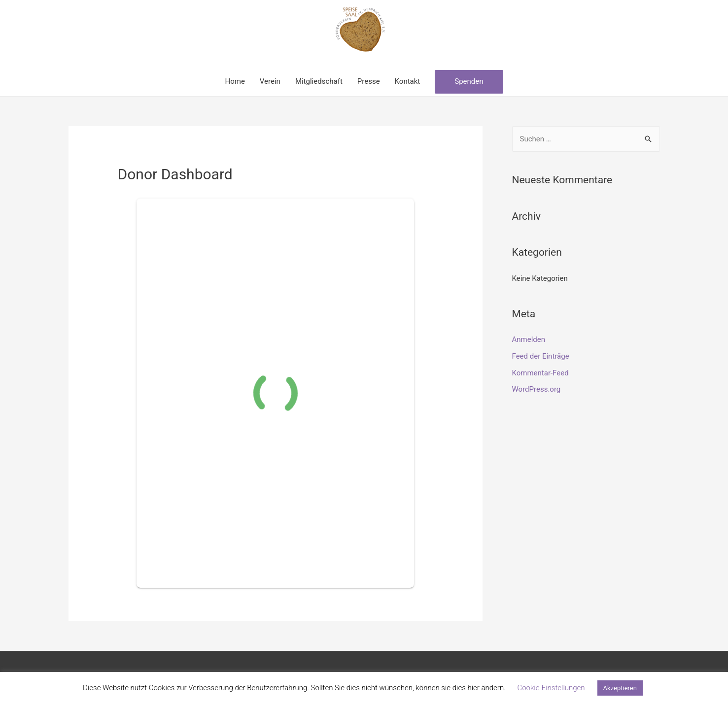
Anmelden (529, 339)
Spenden (469, 81)
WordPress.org (537, 389)
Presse (369, 81)
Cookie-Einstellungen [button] (551, 688)
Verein (270, 81)
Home (235, 81)
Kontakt (408, 81)
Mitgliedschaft (319, 81)
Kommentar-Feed (540, 373)
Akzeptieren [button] (620, 688)
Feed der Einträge (541, 356)
